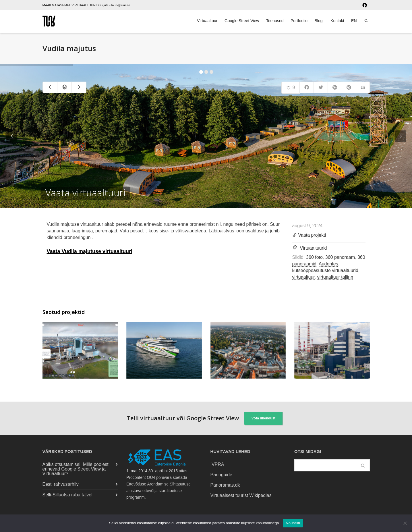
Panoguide (222, 475)
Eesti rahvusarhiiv (61, 484)
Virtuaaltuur (207, 21)
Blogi (319, 21)
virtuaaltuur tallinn (335, 277)
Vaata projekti (309, 236)
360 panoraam (340, 257)
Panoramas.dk (225, 485)
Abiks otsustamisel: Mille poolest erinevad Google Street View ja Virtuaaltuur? (76, 469)
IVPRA (217, 464)
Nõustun (293, 523)
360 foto (314, 257)
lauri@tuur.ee (121, 5)
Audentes (328, 264)
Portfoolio (299, 21)
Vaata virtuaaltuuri (85, 193)
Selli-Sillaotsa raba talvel (67, 495)
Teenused (275, 21)
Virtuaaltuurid (314, 248)
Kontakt (337, 21)
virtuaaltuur (303, 277)
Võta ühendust (263, 418)
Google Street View (242, 21)
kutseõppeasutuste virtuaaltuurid (325, 270)
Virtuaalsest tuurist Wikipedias (241, 495)
